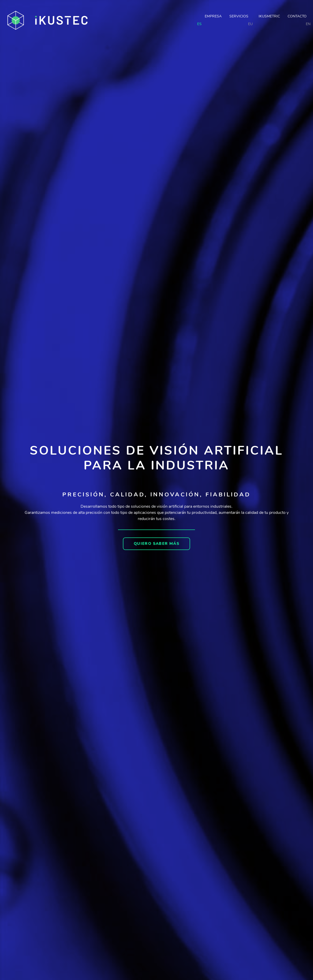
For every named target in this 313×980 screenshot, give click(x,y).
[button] (156, 544)
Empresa (213, 16)
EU (250, 24)
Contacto (297, 16)
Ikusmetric (269, 16)
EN (308, 24)
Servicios (240, 16)
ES (199, 24)
